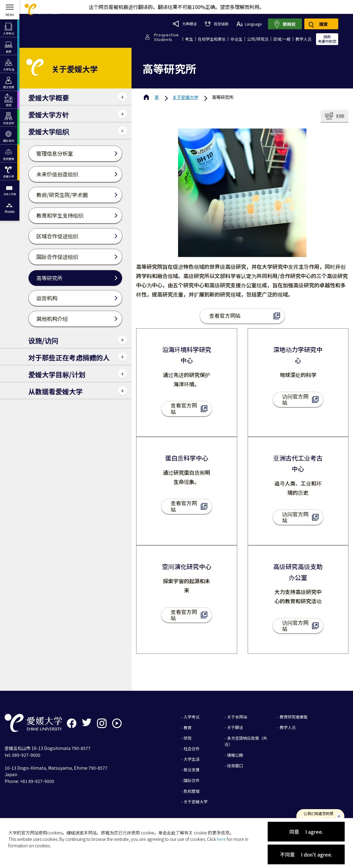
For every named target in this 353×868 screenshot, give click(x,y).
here (221, 839)
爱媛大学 (185, 97)
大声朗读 (185, 24)
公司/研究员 (258, 39)
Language (249, 24)
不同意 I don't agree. (306, 854)
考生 (189, 39)
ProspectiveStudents (166, 37)
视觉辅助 (217, 24)
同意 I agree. (306, 832)
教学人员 (303, 39)
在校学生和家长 (212, 39)
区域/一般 (282, 39)
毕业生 (236, 39)
